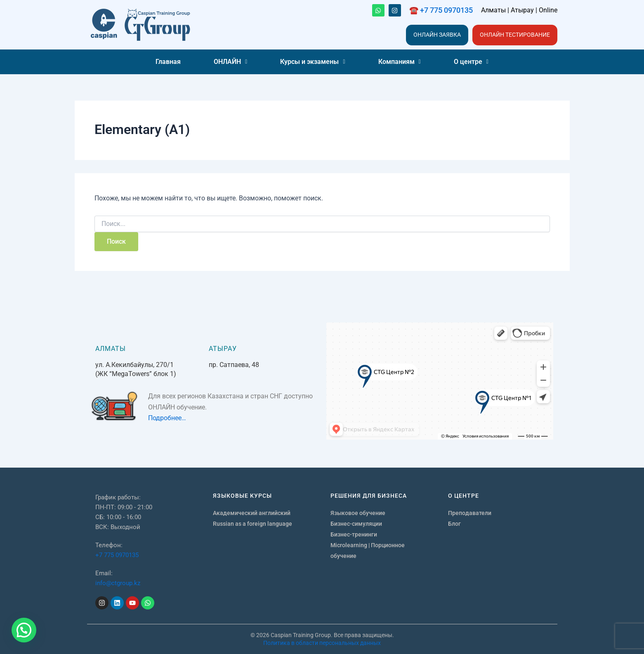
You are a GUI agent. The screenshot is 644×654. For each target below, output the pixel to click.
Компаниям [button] (400, 62)
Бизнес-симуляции (356, 524)
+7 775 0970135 (117, 555)
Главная (168, 62)
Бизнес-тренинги (354, 534)
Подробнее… (167, 418)
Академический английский (252, 513)
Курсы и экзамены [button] (313, 62)
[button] (230, 62)
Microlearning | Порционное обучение (368, 550)
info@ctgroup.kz (118, 583)
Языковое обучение (358, 513)
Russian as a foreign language (252, 524)
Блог (454, 524)
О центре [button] (471, 62)
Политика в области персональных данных (322, 643)
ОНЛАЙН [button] (230, 62)
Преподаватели (470, 513)
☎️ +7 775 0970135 (441, 10)
